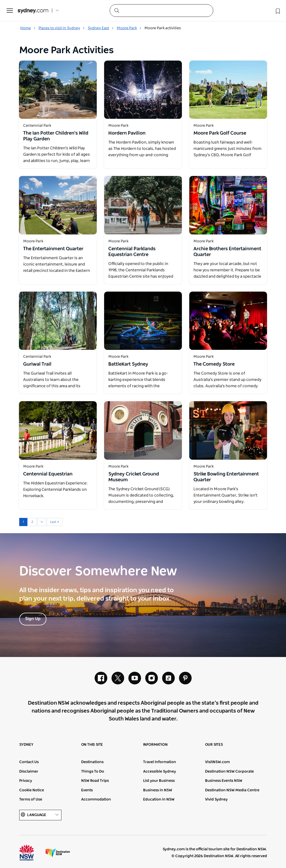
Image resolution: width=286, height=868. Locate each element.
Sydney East (101, 28)
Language (40, 815)
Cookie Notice (32, 790)
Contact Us (29, 762)
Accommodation (96, 800)
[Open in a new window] (58, 90)
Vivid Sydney (216, 800)
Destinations (92, 762)
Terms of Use (31, 800)
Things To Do (93, 772)
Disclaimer (29, 772)
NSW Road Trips (95, 781)
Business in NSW (158, 790)
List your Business (159, 781)
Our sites (214, 745)
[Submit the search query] (117, 10)
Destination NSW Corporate (229, 772)
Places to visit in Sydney (62, 28)
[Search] (161, 11)
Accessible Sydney (160, 772)
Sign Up (33, 619)
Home (28, 28)
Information (155, 745)
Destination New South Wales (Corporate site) (58, 853)
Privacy (26, 781)
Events (87, 790)
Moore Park (129, 28)
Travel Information (160, 762)
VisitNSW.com (217, 762)
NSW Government (31, 853)
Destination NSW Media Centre (232, 790)
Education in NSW (159, 800)
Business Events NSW (224, 781)
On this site (92, 745)
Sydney (26, 745)
